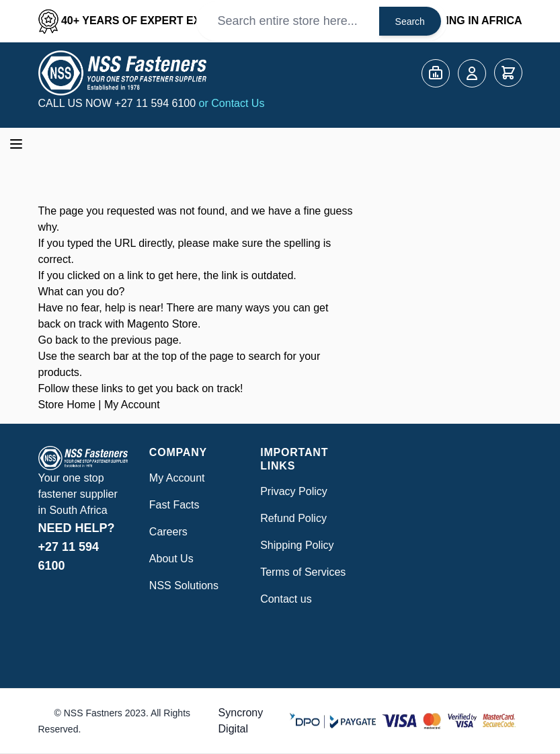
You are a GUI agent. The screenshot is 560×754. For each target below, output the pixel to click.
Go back (58, 340)
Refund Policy (293, 518)
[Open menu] (16, 144)
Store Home (67, 405)
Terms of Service (300, 572)
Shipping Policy (297, 545)
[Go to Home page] (122, 73)
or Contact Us (232, 103)
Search (410, 22)
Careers (168, 532)
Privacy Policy (294, 491)
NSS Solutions (184, 586)
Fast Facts (174, 505)
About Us (171, 559)
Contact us (286, 599)
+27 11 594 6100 (157, 103)
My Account (132, 405)
